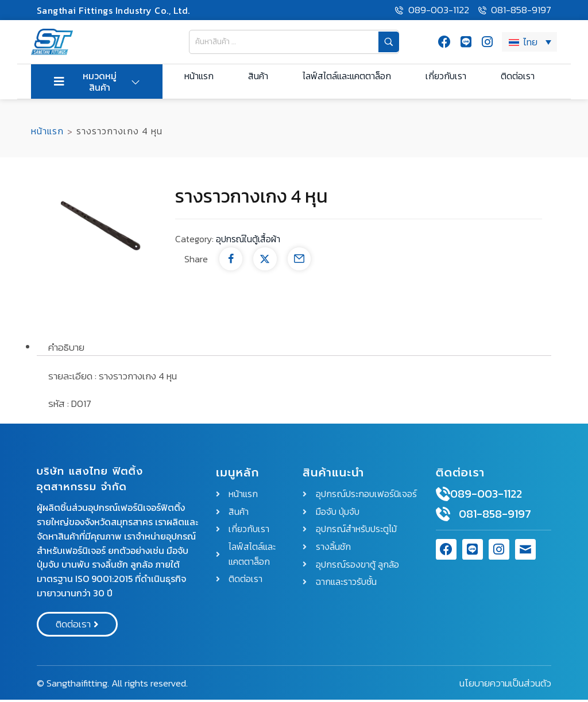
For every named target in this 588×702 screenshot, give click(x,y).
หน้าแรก (47, 134)
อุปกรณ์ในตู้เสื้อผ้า (249, 242)
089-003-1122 (486, 497)
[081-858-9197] (443, 517)
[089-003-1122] (443, 497)
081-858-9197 (495, 517)
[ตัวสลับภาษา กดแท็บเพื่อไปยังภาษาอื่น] (529, 43)
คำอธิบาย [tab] (66, 350)
